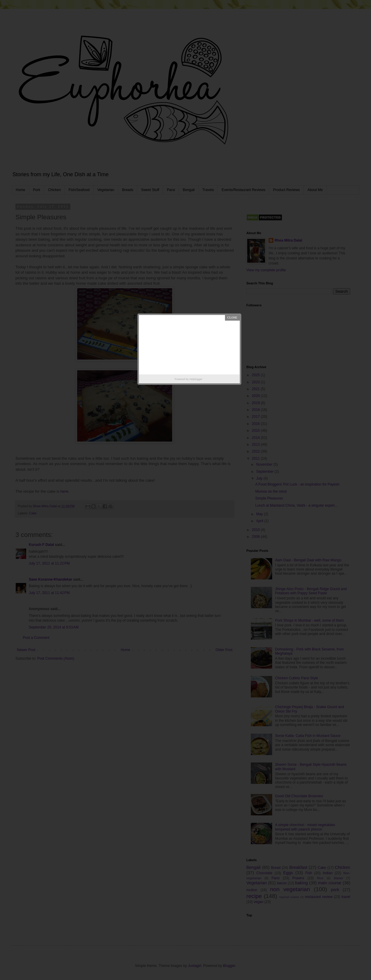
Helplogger (196, 379)
